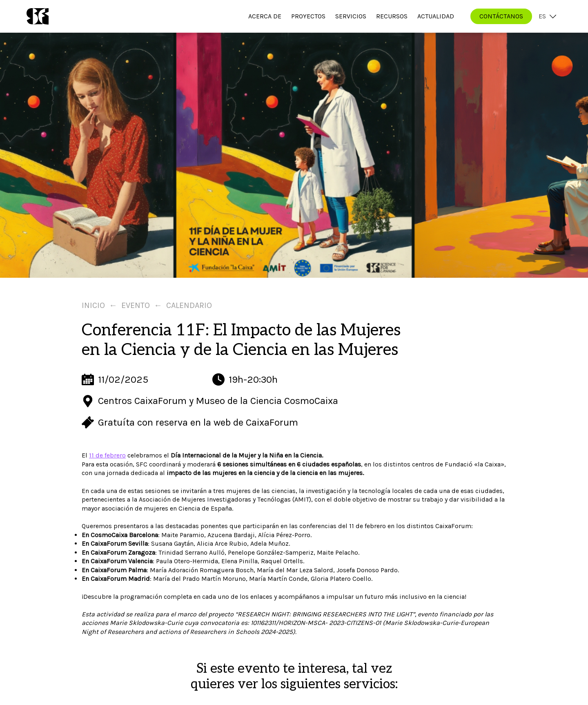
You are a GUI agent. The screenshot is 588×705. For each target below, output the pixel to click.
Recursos (392, 16)
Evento (136, 305)
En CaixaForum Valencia (117, 561)
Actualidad (436, 16)
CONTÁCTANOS (501, 16)
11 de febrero (107, 455)
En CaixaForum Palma (114, 570)
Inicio (93, 305)
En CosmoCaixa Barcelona (120, 535)
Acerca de (265, 16)
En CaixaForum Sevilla (115, 543)
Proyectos (308, 16)
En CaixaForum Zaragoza (118, 552)
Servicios (351, 16)
